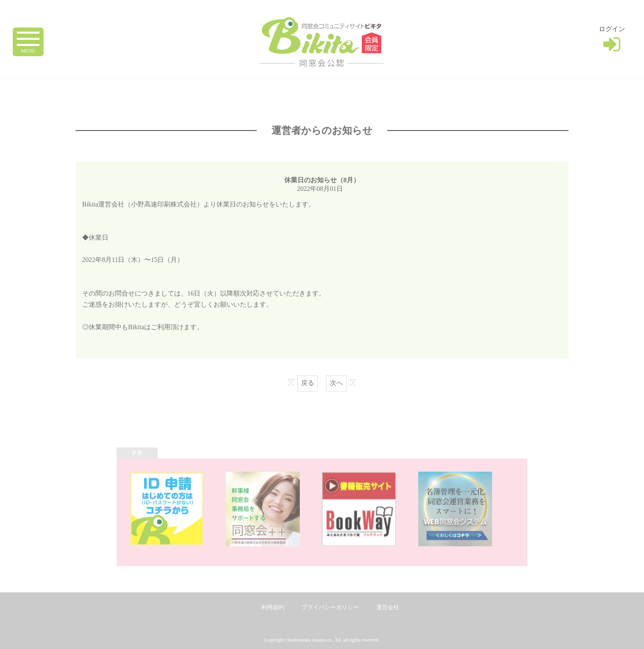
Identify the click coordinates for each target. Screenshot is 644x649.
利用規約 (273, 607)
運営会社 (388, 607)
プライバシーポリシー (330, 607)
